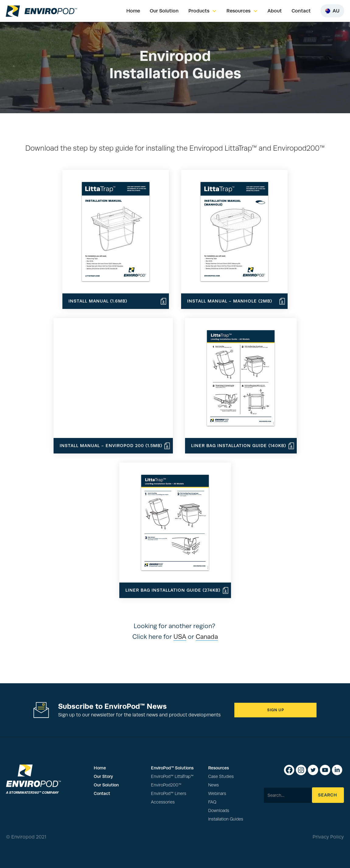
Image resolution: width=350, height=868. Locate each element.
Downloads (219, 811)
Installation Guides (226, 819)
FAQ (212, 802)
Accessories (163, 802)
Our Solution (164, 11)
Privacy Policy (328, 837)
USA (180, 637)
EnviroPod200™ (166, 785)
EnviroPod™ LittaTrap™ (172, 777)
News (213, 785)
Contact (301, 11)
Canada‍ (207, 637)
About (275, 11)
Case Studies (221, 777)
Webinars (217, 794)
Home (133, 11)
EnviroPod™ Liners (169, 794)
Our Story (103, 776)
